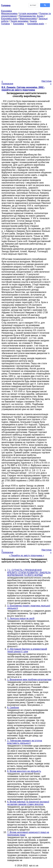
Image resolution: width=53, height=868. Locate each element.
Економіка (6, 11)
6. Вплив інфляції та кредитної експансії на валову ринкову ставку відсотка (28, 803)
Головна (5, 24)
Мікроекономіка (9, 14)
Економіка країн (9, 19)
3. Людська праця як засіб (21, 618)
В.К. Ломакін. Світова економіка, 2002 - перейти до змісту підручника (23, 89)
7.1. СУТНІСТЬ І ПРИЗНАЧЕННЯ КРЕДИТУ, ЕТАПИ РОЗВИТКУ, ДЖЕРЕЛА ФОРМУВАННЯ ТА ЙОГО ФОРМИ (29, 573)
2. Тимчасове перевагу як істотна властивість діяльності (25, 742)
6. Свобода (13, 708)
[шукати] (33, 5)
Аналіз (33, 21)
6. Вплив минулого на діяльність (24, 771)
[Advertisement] (26, 52)
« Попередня (7, 82)
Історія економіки (28, 14)
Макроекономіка (28, 19)
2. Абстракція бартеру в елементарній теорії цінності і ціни (27, 650)
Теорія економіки (19, 21)
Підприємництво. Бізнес (31, 16)
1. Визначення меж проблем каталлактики (29, 680)
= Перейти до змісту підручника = (26, 555)
